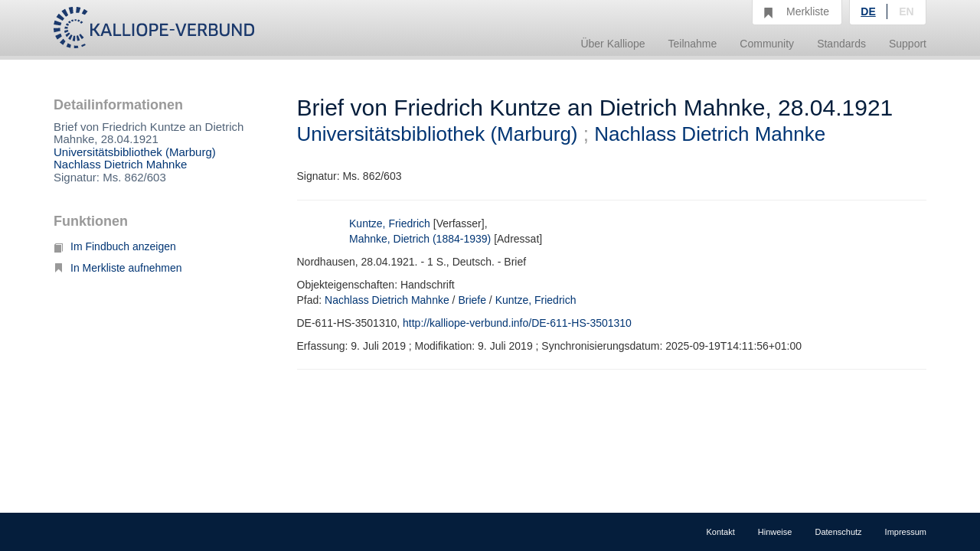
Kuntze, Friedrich (390, 223)
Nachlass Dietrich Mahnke (120, 164)
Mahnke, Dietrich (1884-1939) (420, 239)
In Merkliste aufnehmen (118, 268)
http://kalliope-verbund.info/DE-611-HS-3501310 (517, 323)
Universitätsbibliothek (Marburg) (135, 152)
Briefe (472, 300)
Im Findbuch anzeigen (115, 246)
